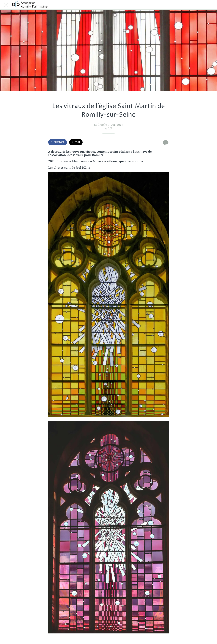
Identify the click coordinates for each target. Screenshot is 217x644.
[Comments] (165, 143)
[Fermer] (6, 5)
